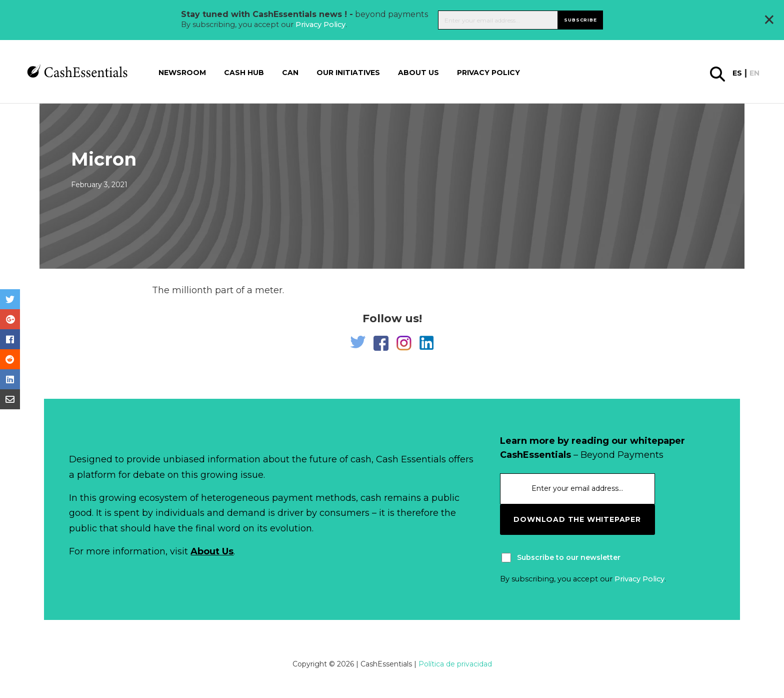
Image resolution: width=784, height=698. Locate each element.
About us (418, 73)
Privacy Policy (320, 25)
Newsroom (182, 73)
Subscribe (580, 20)
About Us (212, 551)
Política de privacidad (455, 664)
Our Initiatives (348, 73)
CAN (290, 73)
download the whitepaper (577, 519)
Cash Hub (244, 73)
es (737, 73)
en (754, 73)
